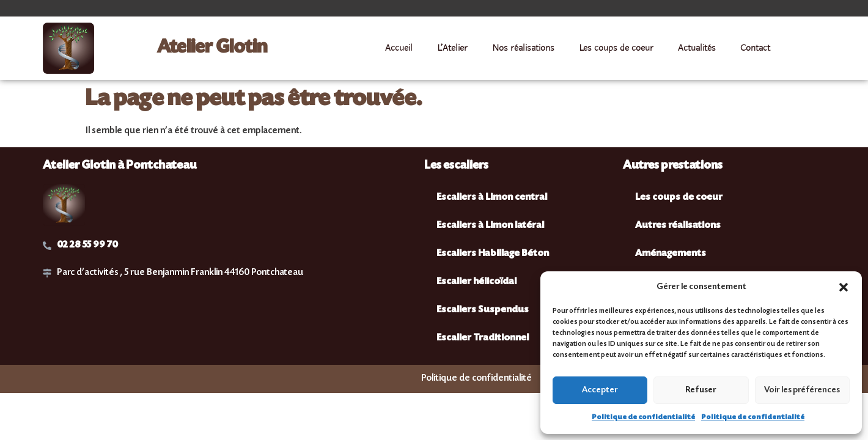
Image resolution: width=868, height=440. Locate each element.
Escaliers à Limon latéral (490, 226)
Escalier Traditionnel (483, 338)
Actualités (697, 48)
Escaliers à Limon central (492, 198)
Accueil (399, 48)
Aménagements (671, 254)
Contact (755, 48)
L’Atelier (452, 48)
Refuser (701, 391)
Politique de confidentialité (643, 418)
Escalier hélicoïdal (476, 282)
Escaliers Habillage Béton (493, 254)
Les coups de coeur (616, 48)
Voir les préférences (802, 391)
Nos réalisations (523, 48)
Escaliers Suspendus (483, 310)
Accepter (600, 391)
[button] (844, 287)
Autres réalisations (678, 226)
